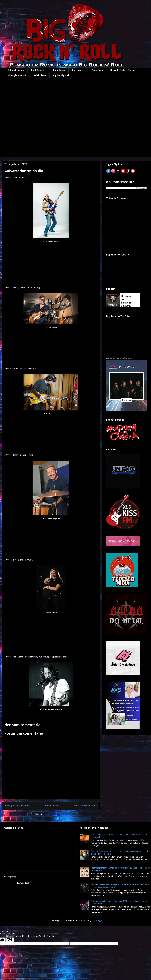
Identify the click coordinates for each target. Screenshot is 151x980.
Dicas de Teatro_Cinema (123, 70)
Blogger (99, 921)
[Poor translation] (10, 940)
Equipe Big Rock (61, 76)
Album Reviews (16, 70)
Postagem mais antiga (86, 806)
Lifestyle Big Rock (17, 76)
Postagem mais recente (17, 806)
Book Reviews (38, 70)
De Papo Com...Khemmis (119, 359)
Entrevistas (78, 70)
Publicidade (40, 76)
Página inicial (52, 806)
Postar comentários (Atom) (55, 814)
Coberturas (59, 70)
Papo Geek (97, 70)
